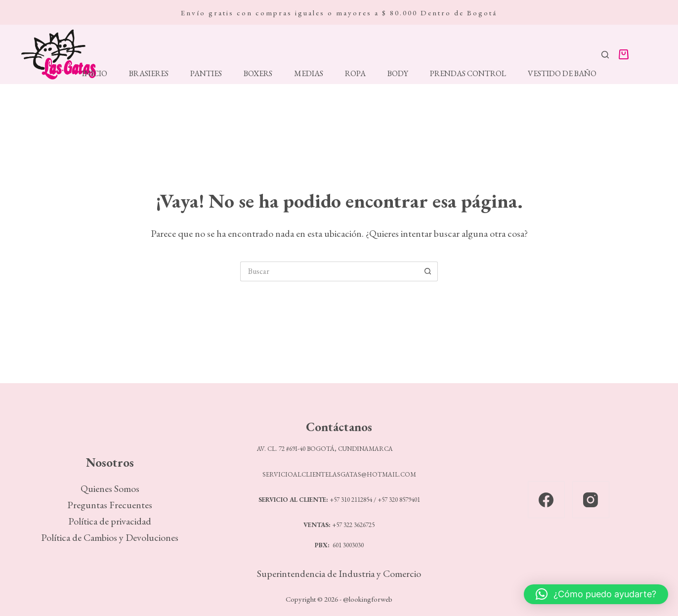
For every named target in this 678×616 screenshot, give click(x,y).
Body (398, 74)
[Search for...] (329, 271)
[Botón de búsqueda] (428, 271)
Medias (309, 74)
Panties (206, 74)
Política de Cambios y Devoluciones (110, 537)
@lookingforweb (368, 599)
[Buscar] (605, 55)
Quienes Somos (110, 488)
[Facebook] (546, 500)
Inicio (95, 74)
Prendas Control (468, 74)
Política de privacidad (110, 521)
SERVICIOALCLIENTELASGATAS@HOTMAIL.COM (339, 474)
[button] (596, 594)
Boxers (258, 74)
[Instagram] (591, 500)
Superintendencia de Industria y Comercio (339, 573)
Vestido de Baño (562, 74)
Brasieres (149, 74)
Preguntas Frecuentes (110, 505)
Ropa (355, 74)
